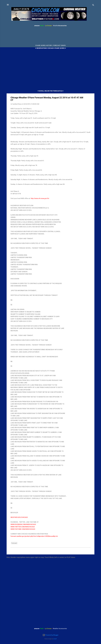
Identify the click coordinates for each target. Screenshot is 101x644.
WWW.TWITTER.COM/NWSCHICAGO (23, 527)
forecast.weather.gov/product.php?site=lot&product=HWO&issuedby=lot (34, 536)
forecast (14, 543)
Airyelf (55, 639)
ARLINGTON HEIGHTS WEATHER (50, 36)
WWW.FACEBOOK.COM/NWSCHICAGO (23, 524)
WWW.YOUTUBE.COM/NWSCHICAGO (23, 529)
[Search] (93, 5)
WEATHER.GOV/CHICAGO (19, 517)
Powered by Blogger (50, 635)
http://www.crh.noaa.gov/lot (40, 198)
